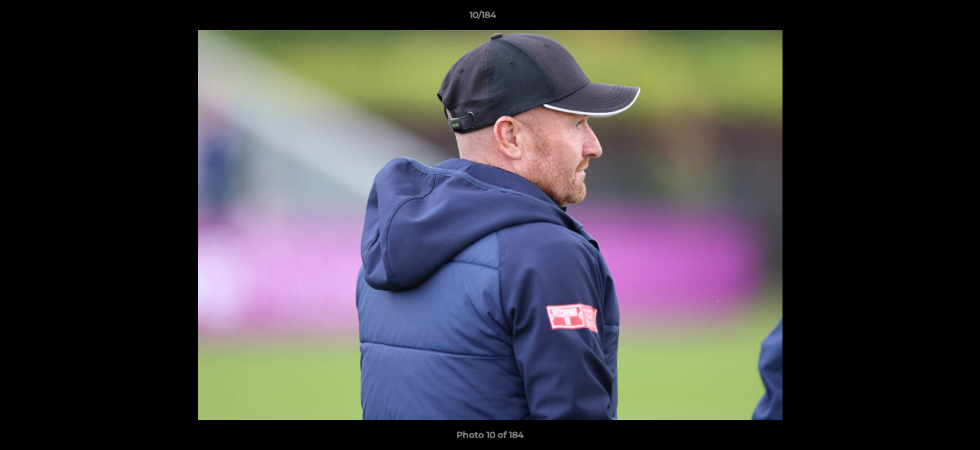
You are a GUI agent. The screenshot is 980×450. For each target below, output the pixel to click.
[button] (927, 18)
